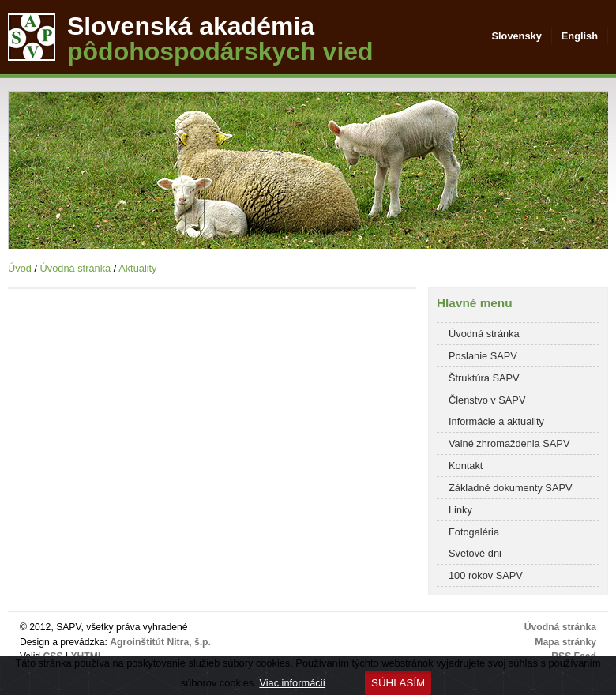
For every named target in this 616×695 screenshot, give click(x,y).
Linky (460, 510)
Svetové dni (475, 553)
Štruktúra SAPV (484, 378)
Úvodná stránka (76, 268)
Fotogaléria (474, 532)
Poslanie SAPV (483, 356)
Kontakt (466, 466)
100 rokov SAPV (486, 575)
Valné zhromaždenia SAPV (509, 443)
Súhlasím (398, 683)
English (580, 36)
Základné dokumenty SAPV (511, 488)
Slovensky (516, 36)
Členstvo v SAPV (487, 400)
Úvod (20, 268)
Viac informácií (292, 683)
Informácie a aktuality (496, 421)
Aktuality (137, 268)
